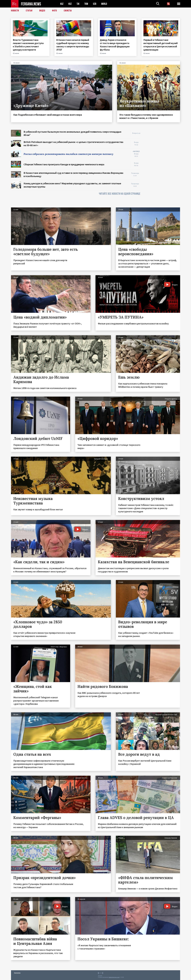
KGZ (70, 4)
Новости (15, 11)
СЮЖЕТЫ (68, 11)
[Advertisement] (163, 167)
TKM (86, 4)
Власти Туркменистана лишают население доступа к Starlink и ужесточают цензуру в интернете (28, 45)
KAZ (62, 4)
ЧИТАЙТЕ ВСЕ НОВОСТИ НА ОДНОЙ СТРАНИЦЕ (120, 194)
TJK (78, 4)
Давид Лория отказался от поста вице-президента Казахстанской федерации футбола (115, 45)
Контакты (17, 973)
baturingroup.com (114, 977)
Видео (42, 11)
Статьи (29, 11)
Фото (54, 11)
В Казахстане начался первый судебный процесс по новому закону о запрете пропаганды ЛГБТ (73, 45)
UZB (95, 4)
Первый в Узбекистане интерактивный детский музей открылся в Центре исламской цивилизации (161, 45)
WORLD (104, 4)
